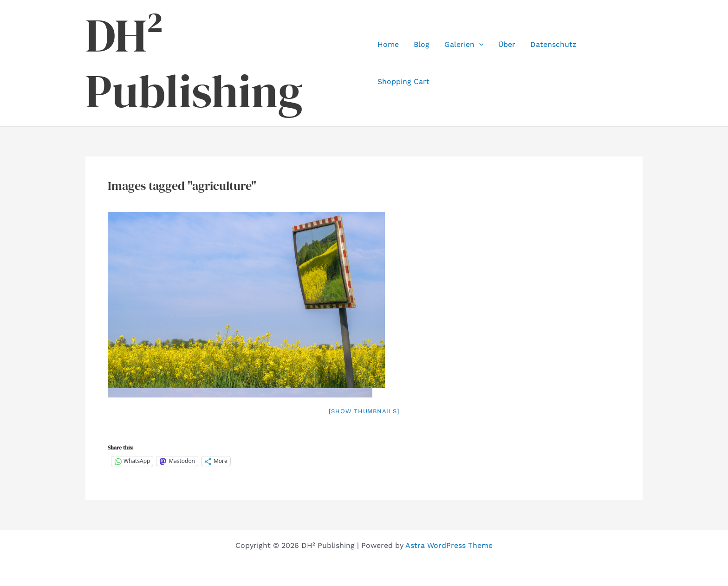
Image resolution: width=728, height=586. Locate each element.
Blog (422, 44)
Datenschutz (553, 44)
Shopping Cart (403, 81)
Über (507, 44)
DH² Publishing (194, 63)
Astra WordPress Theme (449, 545)
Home (388, 44)
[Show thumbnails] (364, 411)
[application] (479, 45)
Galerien (464, 45)
